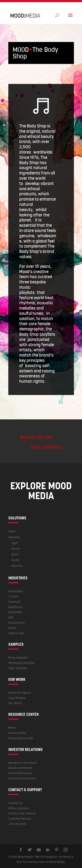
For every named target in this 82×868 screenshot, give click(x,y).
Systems (17, 566)
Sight (15, 543)
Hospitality (15, 612)
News (12, 728)
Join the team (17, 824)
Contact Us (16, 803)
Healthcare (16, 607)
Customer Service (20, 819)
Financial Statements (22, 778)
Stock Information (20, 773)
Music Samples (18, 658)
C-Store (13, 596)
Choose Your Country (22, 813)
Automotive (16, 591)
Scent (15, 554)
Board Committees (20, 768)
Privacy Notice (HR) (21, 738)
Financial (14, 602)
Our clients (15, 703)
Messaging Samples (22, 663)
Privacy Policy (17, 733)
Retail (12, 628)
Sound (16, 549)
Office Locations (19, 808)
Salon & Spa (16, 633)
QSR (11, 617)
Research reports (20, 693)
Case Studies (17, 698)
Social (15, 560)
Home (12, 531)
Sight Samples (18, 668)
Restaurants (17, 623)
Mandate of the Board (23, 763)
